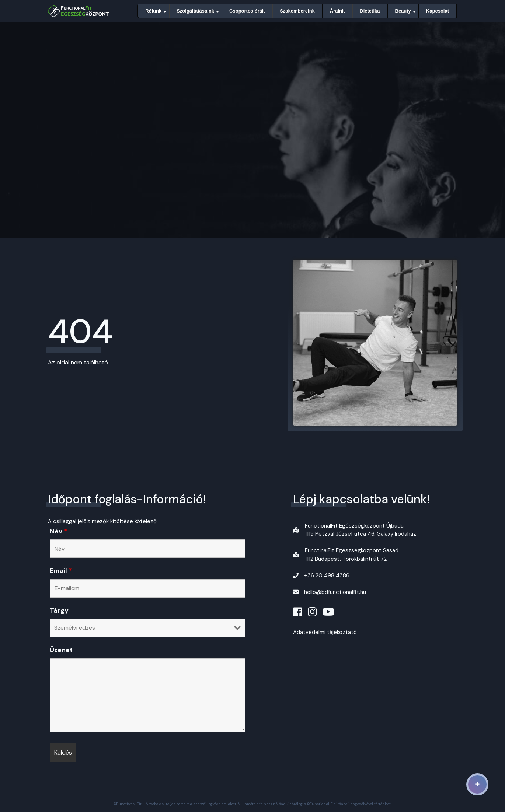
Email (61, 571)
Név (58, 531)
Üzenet (61, 650)
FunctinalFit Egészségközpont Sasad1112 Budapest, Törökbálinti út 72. (352, 555)
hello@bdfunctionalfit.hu (335, 592)
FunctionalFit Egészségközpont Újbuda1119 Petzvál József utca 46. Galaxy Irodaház (361, 530)
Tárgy (59, 610)
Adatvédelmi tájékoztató (325, 632)
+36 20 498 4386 (327, 575)
